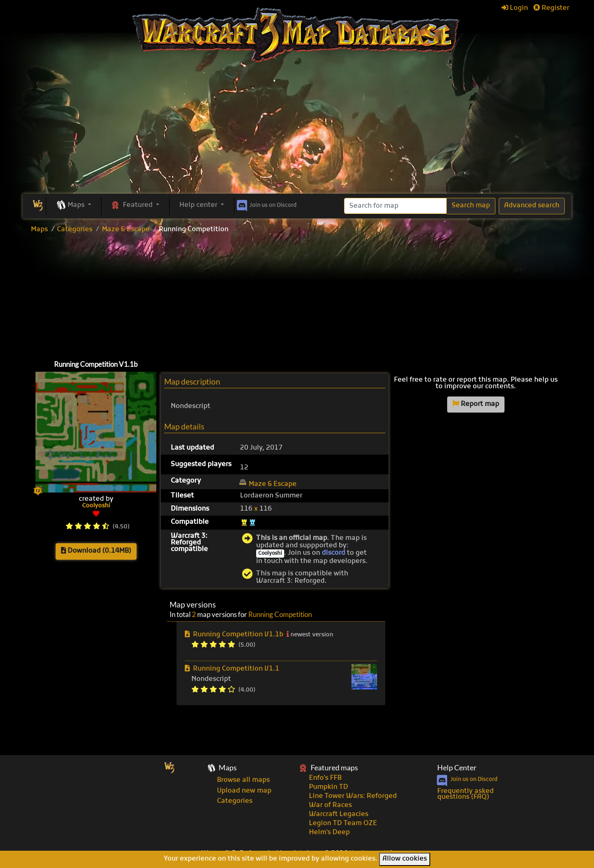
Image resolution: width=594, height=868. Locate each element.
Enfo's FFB (325, 778)
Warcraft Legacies (339, 814)
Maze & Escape (126, 230)
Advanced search (532, 206)
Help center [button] (199, 205)
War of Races (330, 805)
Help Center (457, 768)
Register (551, 8)
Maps (39, 230)
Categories (75, 230)
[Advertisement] (297, 132)
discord (334, 553)
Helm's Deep (329, 833)
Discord (266, 204)
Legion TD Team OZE (343, 823)
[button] (74, 206)
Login (515, 8)
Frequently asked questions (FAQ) (466, 794)
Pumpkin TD (329, 787)
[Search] (395, 206)
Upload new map (244, 791)
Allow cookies (405, 859)
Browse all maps (243, 780)
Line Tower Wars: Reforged (353, 796)
